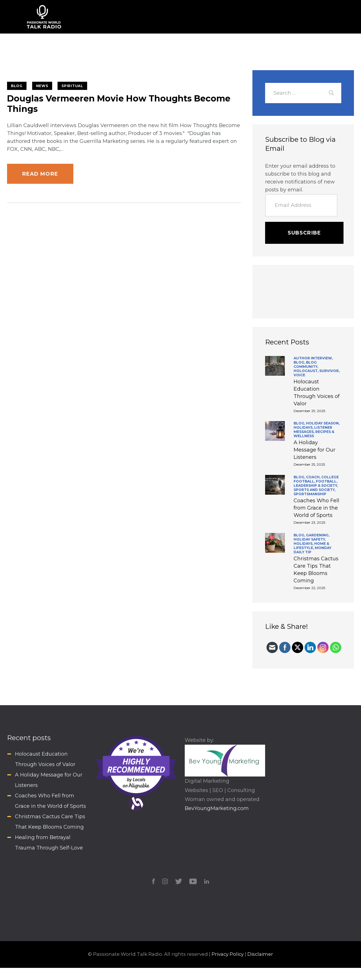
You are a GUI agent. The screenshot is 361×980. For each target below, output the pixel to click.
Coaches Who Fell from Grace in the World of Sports (316, 508)
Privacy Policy (228, 954)
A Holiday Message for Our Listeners (314, 450)
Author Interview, (313, 358)
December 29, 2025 (309, 411)
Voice (299, 375)
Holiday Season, (323, 423)
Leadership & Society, (316, 485)
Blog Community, (306, 364)
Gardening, (318, 535)
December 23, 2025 (309, 522)
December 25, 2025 (309, 464)
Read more (40, 174)
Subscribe (304, 233)
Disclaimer (260, 954)
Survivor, (329, 371)
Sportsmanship (310, 494)
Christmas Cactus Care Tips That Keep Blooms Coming (316, 570)
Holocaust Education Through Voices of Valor (317, 393)
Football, (327, 481)
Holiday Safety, (310, 539)
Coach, (314, 477)
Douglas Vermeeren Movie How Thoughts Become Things (119, 104)
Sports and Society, (314, 490)
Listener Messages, (313, 430)
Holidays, (304, 427)
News (42, 86)
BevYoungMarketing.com (217, 808)
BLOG (17, 86)
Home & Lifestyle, (311, 546)
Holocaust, (306, 371)
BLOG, (300, 362)
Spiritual (72, 86)
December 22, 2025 (309, 588)
